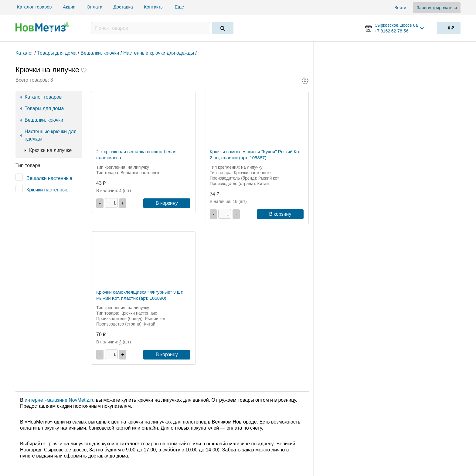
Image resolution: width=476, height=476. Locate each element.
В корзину (167, 203)
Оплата (94, 7)
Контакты (154, 7)
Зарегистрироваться (437, 8)
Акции (69, 7)
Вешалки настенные (49, 178)
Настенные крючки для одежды (51, 135)
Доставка (123, 7)
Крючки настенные (47, 190)
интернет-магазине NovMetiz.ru (59, 400)
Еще (180, 7)
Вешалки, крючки (44, 120)
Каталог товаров (34, 7)
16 (235, 201)
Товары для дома (44, 108)
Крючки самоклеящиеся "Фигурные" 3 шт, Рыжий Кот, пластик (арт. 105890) (140, 295)
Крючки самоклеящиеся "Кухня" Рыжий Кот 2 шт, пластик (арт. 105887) (255, 155)
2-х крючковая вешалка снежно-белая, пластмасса (137, 155)
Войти (400, 8)
